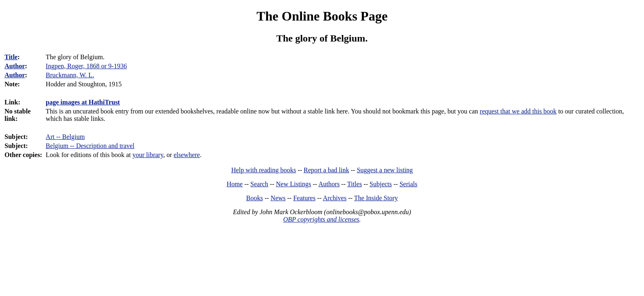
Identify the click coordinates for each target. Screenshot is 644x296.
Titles (354, 184)
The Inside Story (376, 198)
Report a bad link (326, 170)
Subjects (381, 184)
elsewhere (187, 155)
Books (254, 198)
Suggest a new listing (385, 170)
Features (304, 198)
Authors (329, 184)
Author (15, 66)
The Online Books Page (322, 16)
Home (235, 184)
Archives (335, 198)
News (278, 198)
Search (260, 184)
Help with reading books (264, 170)
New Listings (294, 184)
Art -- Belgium (65, 137)
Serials (409, 184)
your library (148, 155)
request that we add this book (518, 111)
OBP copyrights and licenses (321, 219)
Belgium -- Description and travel (90, 146)
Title (11, 57)
